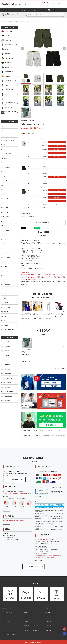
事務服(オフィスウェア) (9, 612)
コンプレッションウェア (9, 67)
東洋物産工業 (5, 312)
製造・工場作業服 (6, 346)
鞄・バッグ (6, 94)
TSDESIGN (4, 158)
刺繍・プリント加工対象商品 (9, 112)
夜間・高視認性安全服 (7, 396)
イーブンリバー (5, 303)
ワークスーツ (6, 63)
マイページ (53, 4)
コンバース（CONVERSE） (8, 140)
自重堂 (3, 275)
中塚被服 (4, 298)
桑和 (2, 185)
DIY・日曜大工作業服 (7, 378)
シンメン (4, 235)
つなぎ (5, 99)
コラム (61, 10)
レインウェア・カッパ (8, 81)
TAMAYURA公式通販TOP (7, 22)
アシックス (4, 127)
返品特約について (26, 214)
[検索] (46, 15)
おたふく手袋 (5, 199)
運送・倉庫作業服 (6, 387)
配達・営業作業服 (6, 369)
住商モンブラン (5, 208)
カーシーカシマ (5, 230)
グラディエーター (6, 257)
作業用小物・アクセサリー (9, 90)
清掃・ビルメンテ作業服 (7, 392)
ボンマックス (5, 212)
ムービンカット (5, 253)
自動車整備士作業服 (6, 374)
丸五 (2, 248)
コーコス (4, 172)
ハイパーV (4, 244)
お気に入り (43, 4)
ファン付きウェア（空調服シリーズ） (33, 630)
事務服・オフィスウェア (9, 45)
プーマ (3, 136)
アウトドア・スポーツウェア (10, 617)
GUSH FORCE (5, 217)
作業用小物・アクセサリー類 (31, 626)
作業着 (17, 22)
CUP (2, 221)
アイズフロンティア (6, 154)
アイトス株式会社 (6, 167)
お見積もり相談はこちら (43, 222)
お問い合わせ (14, 480)
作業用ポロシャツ (7, 72)
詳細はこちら (7, 511)
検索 (48, 4)
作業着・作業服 (7, 40)
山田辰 (3, 190)
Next (64, 48)
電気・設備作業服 (6, 365)
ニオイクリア (5, 262)
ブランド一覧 (37, 435)
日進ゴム (4, 239)
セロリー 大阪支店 (6, 285)
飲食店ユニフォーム (6, 383)
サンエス (4, 294)
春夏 (40, 430)
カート (59, 4)
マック (3, 203)
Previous (22, 48)
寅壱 (2, 163)
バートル (4, 149)
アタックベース (5, 289)
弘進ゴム (4, 316)
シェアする (31, 228)
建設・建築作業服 (6, 342)
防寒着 (5, 49)
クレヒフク (4, 194)
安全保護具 (6, 76)
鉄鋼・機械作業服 (6, 351)
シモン (3, 145)
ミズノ (3, 131)
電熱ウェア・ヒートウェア (9, 108)
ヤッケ (5, 85)
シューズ (5, 36)
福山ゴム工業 (5, 325)
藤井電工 (4, 321)
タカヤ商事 (4, 266)
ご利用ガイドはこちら (33, 566)
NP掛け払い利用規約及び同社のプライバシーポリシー (49, 522)
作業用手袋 (6, 54)
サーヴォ (4, 280)
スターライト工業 (6, 307)
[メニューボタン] (64, 3)
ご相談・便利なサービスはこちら (33, 642)
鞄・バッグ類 (48, 626)
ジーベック (4, 176)
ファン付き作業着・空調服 (9, 103)
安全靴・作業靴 (7, 31)
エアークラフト (5, 271)
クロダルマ (4, 181)
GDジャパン (4, 226)
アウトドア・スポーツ (8, 58)
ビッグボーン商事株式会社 (8, 330)
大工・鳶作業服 (5, 355)
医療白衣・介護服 (6, 401)
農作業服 (4, 360)
